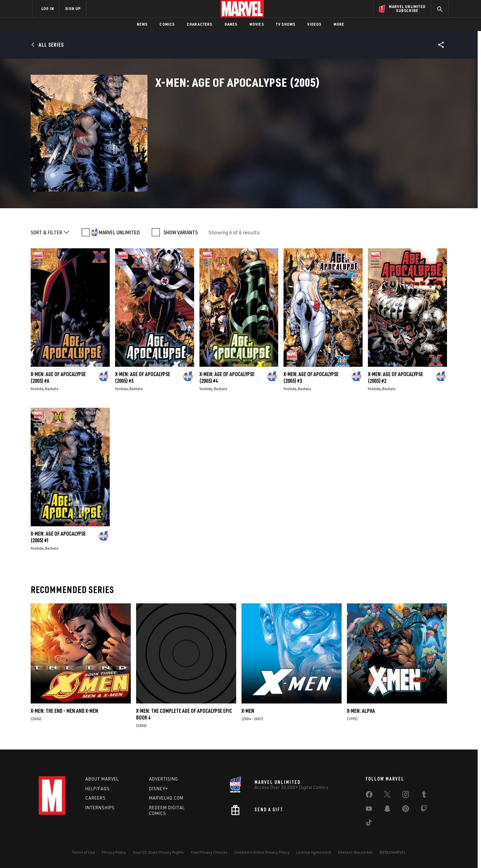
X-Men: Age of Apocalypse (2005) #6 (58, 377)
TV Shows (286, 24)
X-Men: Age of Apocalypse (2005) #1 (58, 537)
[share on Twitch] (424, 810)
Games (231, 24)
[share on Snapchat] (387, 810)
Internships (100, 808)
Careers (96, 798)
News (142, 24)
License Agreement (314, 852)
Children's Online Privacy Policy (262, 852)
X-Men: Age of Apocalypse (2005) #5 (143, 377)
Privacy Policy (114, 852)
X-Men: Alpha (361, 711)
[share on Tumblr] (424, 796)
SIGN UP (73, 9)
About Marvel (102, 779)
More (339, 24)
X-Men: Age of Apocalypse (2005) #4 (227, 377)
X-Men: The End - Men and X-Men (64, 711)
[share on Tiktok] (369, 824)
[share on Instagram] (406, 796)
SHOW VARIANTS (181, 232)
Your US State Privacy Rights (158, 852)
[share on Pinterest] (406, 810)
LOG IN (48, 9)
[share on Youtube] (369, 810)
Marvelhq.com (166, 798)
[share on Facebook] (369, 796)
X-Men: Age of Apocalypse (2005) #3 (311, 377)
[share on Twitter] (387, 796)
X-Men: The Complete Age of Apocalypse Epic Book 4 (184, 714)
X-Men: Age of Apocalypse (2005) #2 (395, 377)
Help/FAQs (98, 789)
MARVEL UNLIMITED (119, 232)
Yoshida (37, 389)
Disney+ (159, 789)
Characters (200, 24)
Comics (167, 24)
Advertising (164, 779)
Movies (257, 24)
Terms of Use (83, 852)
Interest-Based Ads (355, 852)
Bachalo (52, 389)
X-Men (248, 711)
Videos (314, 24)
